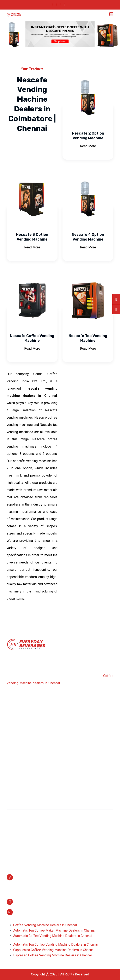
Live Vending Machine (27, 851)
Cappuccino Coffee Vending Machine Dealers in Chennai (54, 950)
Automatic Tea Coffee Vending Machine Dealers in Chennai (56, 944)
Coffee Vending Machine (29, 774)
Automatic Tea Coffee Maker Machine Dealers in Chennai (54, 930)
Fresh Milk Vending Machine (31, 805)
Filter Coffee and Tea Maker (31, 828)
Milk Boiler (19, 782)
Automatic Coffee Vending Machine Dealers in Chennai (53, 936)
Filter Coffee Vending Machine (33, 797)
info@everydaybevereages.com (38, 911)
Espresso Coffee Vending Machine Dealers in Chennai (52, 955)
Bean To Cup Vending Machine (33, 836)
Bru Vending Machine (26, 843)
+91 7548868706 (27, 901)
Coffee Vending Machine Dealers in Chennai (45, 925)
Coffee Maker (21, 790)
